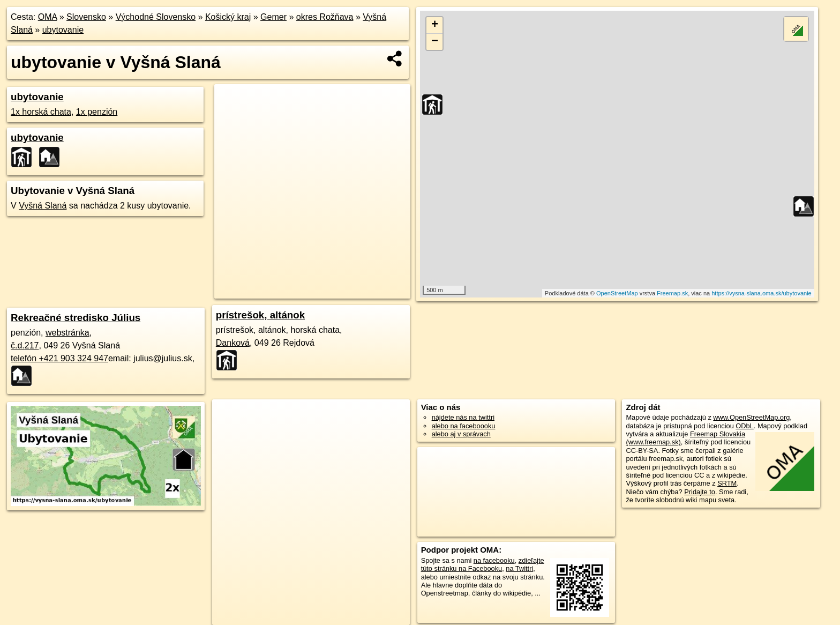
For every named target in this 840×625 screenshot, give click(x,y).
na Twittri (519, 568)
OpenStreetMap (617, 293)
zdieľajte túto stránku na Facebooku (483, 564)
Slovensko (86, 17)
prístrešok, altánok (260, 315)
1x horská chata (41, 112)
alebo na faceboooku (464, 426)
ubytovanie (63, 30)
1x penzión (97, 112)
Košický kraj (228, 17)
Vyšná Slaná (43, 206)
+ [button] (435, 25)
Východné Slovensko (156, 17)
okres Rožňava (325, 17)
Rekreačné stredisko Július (76, 318)
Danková (233, 343)
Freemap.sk (672, 293)
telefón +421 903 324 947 (59, 358)
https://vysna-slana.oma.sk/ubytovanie (761, 293)
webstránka (67, 333)
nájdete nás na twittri (463, 417)
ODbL (744, 426)
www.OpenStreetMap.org (751, 417)
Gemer (273, 17)
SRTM (727, 483)
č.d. (25, 345)
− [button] (435, 42)
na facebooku (494, 560)
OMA (48, 17)
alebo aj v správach (461, 434)
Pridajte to (700, 492)
